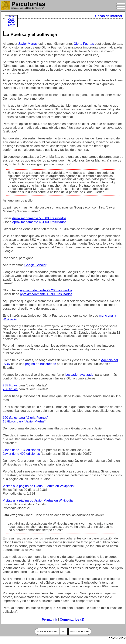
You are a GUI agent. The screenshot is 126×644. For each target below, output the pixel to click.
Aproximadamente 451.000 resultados (39, 222)
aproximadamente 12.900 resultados (46, 294)
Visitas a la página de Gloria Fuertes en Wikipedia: (39, 486)
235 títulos (10, 385)
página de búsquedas (41, 364)
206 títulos (10, 389)
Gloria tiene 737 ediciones (21, 450)
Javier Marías (28, 44)
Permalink (49, 620)
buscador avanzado (79, 375)
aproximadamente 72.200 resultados (46, 290)
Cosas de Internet (109, 16)
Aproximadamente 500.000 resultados (39, 218)
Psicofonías (28, 4)
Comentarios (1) (72, 620)
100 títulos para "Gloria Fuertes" (26, 418)
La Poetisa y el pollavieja (30, 34)
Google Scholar (35, 265)
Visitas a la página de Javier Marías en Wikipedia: (38, 501)
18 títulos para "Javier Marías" (24, 421)
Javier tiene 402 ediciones (21, 454)
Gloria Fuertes (84, 44)
